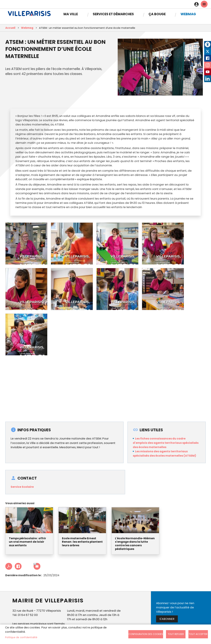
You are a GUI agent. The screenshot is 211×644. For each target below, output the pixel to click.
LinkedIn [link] (208, 79)
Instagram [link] (208, 65)
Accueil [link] (10, 28)
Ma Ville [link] (71, 14)
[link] (208, 44)
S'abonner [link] (167, 619)
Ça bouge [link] (157, 14)
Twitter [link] (208, 51)
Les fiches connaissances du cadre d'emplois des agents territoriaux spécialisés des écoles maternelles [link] (166, 443)
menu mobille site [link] (204, 4)
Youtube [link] (208, 72)
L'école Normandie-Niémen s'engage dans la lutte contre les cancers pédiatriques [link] (135, 544)
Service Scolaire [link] (22, 487)
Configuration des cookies (146, 634)
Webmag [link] (188, 14)
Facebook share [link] (18, 566)
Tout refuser (176, 634)
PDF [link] (9, 566)
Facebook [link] (208, 58)
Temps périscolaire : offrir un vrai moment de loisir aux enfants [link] (27, 542)
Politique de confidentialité (21, 637)
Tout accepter (198, 634)
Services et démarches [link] (113, 14)
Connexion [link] (197, 4)
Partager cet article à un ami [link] (35, 564)
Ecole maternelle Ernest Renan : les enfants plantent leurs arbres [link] (82, 542)
